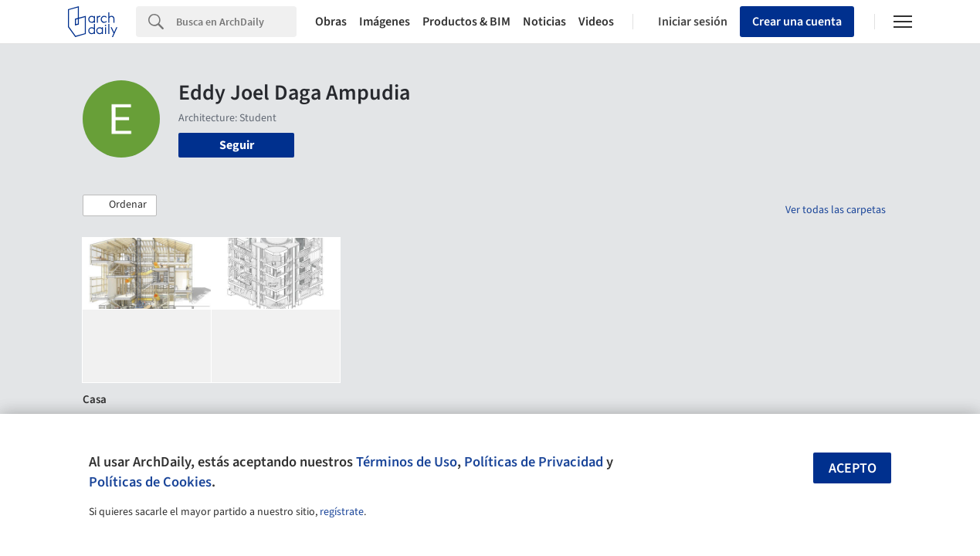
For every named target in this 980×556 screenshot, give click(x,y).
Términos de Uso (407, 462)
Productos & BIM (466, 22)
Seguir (237, 145)
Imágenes (385, 22)
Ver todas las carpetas (836, 210)
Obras (331, 22)
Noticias (544, 22)
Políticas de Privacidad (534, 462)
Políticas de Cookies (150, 482)
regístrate (342, 512)
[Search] (236, 22)
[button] (120, 205)
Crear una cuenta (797, 22)
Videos (596, 22)
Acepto (853, 468)
